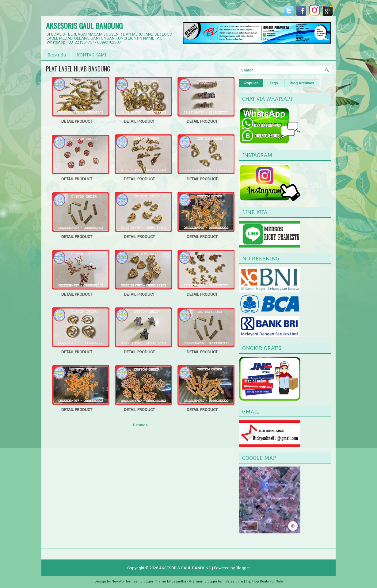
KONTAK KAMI (92, 55)
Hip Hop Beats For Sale (264, 581)
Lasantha (179, 581)
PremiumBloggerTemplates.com (216, 581)
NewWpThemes (125, 581)
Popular (251, 83)
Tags (274, 83)
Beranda (57, 55)
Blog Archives (302, 83)
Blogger (243, 568)
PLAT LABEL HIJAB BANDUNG (78, 69)
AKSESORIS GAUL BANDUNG (84, 25)
